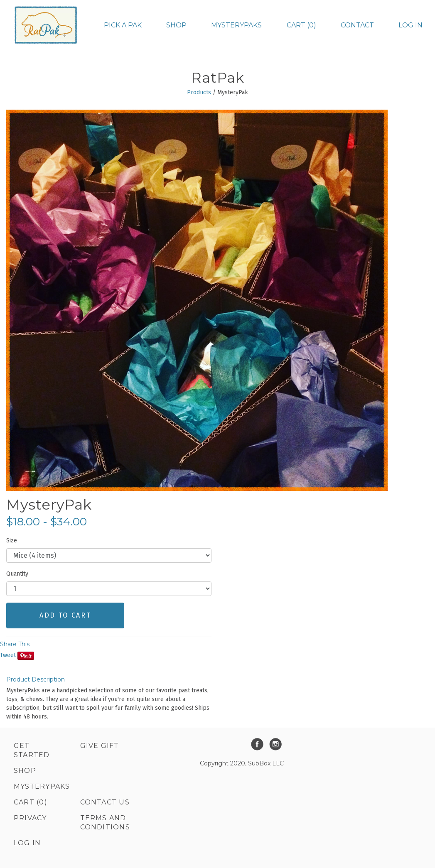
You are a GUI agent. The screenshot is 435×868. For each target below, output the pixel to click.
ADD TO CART (65, 615)
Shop (176, 25)
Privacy (30, 818)
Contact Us (105, 802)
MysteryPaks (236, 25)
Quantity (17, 574)
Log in (410, 25)
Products (199, 92)
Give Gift (100, 746)
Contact (357, 25)
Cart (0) (301, 25)
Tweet (8, 655)
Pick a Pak (123, 25)
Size (12, 541)
